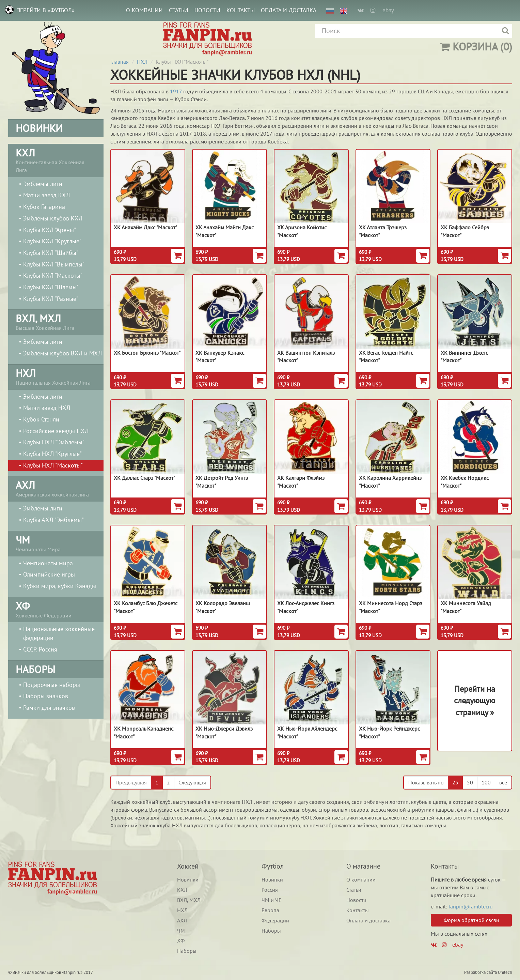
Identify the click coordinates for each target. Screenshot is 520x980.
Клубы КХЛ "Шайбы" (51, 253)
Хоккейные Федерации (56, 609)
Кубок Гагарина (44, 207)
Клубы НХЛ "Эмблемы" (54, 442)
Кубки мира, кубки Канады (60, 586)
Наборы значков (46, 696)
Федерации (275, 920)
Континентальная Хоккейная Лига (56, 160)
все (503, 782)
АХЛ (182, 920)
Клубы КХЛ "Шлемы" (51, 287)
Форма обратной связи (471, 920)
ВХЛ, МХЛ (189, 900)
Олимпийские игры (49, 574)
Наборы (187, 951)
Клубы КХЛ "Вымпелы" (54, 264)
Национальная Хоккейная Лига (56, 376)
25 (455, 782)
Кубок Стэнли (41, 419)
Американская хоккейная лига (56, 488)
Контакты (241, 10)
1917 (176, 91)
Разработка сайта (480, 972)
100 (486, 782)
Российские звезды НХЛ (56, 431)
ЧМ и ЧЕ (272, 900)
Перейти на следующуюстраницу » (475, 701)
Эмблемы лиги (43, 184)
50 (470, 782)
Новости (207, 10)
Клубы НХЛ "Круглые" (52, 454)
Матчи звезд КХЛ (46, 195)
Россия (270, 890)
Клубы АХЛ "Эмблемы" (53, 520)
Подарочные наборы (52, 685)
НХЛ (142, 62)
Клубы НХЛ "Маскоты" (53, 465)
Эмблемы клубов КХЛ (53, 218)
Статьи (179, 10)
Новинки (188, 879)
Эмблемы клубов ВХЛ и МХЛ (62, 353)
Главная (120, 62)
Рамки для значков (49, 708)
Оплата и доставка (289, 10)
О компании (144, 10)
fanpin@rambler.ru (471, 906)
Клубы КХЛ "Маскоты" (53, 275)
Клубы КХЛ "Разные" (51, 299)
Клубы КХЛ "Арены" (50, 230)
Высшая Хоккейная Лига (56, 321)
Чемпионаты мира (48, 563)
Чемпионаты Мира (56, 543)
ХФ (181, 940)
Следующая (192, 782)
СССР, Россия (40, 649)
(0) (476, 47)
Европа (270, 910)
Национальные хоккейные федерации (59, 633)
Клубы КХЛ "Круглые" (52, 241)
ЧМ (181, 931)
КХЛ (182, 890)
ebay (388, 10)
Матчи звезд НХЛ (47, 408)
